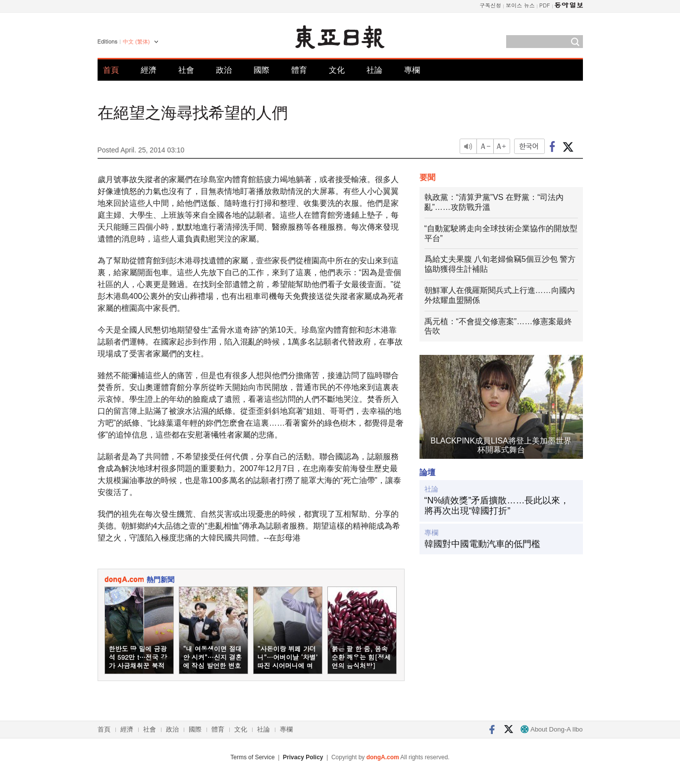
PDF (545, 5)
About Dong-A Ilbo (551, 729)
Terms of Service (252, 757)
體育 (299, 70)
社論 (374, 70)
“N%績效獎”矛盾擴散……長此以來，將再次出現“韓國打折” (497, 506)
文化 (337, 70)
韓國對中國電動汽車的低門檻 (482, 544)
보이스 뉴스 (520, 5)
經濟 (149, 70)
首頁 (111, 70)
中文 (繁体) (136, 42)
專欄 (412, 70)
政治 (224, 70)
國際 (262, 70)
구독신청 (490, 5)
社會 (186, 70)
